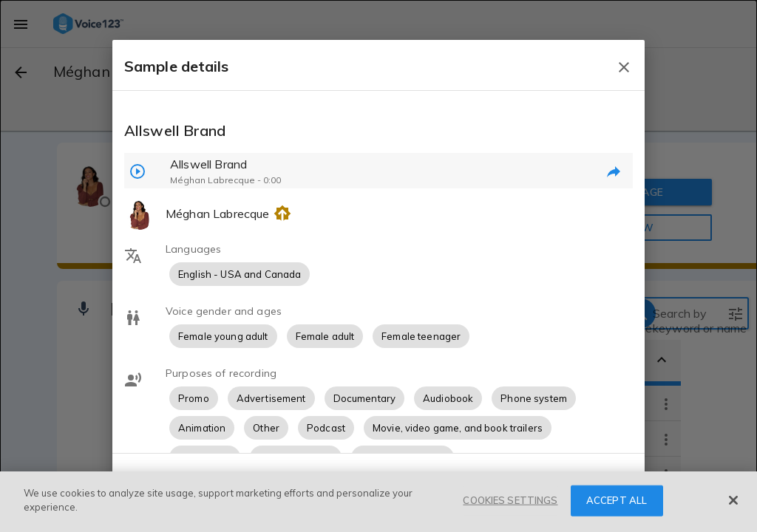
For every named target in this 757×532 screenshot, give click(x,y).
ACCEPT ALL (617, 500)
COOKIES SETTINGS (510, 500)
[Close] (733, 500)
